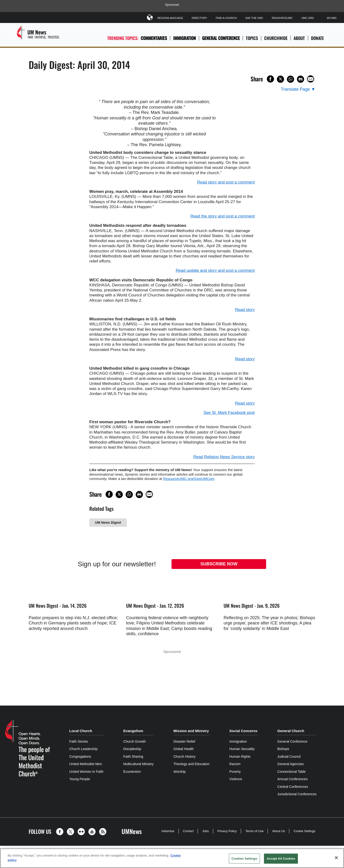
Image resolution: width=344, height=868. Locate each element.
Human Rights (240, 757)
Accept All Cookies (281, 859)
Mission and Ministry (191, 731)
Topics (252, 38)
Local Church (81, 731)
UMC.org (308, 18)
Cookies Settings (244, 859)
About (299, 38)
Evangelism (133, 731)
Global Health (184, 749)
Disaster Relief (184, 741)
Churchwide (276, 38)
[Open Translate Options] (298, 89)
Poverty (235, 772)
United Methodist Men (86, 764)
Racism (235, 764)
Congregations (80, 757)
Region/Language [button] (170, 17)
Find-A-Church (226, 18)
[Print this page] (301, 79)
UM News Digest (108, 523)
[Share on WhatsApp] (290, 79)
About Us (278, 831)
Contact (188, 831)
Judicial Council (289, 757)
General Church (291, 731)
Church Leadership (83, 749)
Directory (199, 18)
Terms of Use (255, 831)
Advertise (168, 831)
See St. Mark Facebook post (229, 413)
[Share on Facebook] (270, 79)
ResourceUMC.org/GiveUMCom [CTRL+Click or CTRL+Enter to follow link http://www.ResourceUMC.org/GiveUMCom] (189, 479)
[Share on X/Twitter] (280, 79)
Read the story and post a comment (223, 216)
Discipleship (132, 749)
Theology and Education (191, 764)
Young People (80, 779)
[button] (61, 832)
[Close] (336, 858)
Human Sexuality (242, 749)
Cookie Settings (304, 831)
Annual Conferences (293, 779)
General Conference (221, 38)
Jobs (205, 831)
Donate (317, 38)
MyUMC (332, 18)
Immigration (185, 38)
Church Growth (134, 741)
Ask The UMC (254, 18)
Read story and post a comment (226, 182)
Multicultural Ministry (138, 764)
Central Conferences (293, 787)
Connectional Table (292, 772)
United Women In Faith (86, 772)
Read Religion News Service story (224, 457)
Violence (236, 779)
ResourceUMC (282, 18)
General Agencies (291, 764)
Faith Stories (79, 741)
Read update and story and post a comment (215, 270)
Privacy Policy (227, 831)
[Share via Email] (311, 79)
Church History (185, 757)
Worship (180, 772)
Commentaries (154, 38)
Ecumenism (132, 772)
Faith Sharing (133, 757)
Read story (245, 310)
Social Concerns (243, 731)
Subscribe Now (219, 564)
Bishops (283, 749)
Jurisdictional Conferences (297, 794)
